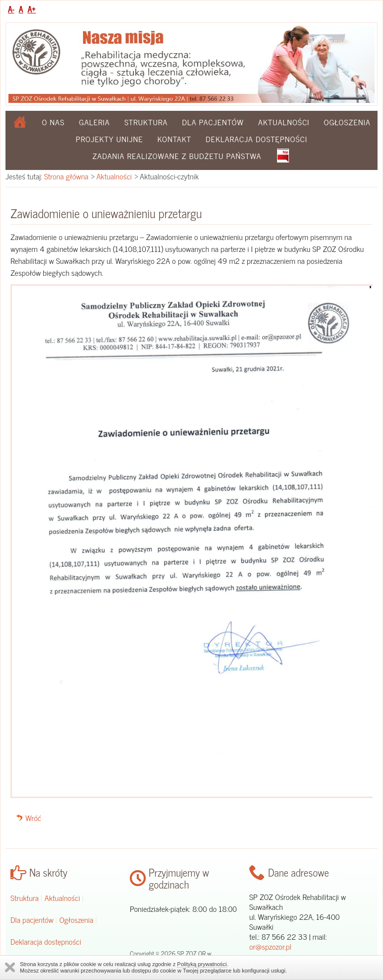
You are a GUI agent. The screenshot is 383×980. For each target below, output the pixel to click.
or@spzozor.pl (270, 946)
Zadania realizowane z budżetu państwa (177, 156)
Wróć (33, 817)
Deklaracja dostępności (257, 139)
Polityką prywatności (202, 964)
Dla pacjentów (213, 122)
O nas (53, 122)
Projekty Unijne (109, 139)
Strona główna (66, 176)
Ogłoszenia (347, 122)
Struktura (146, 122)
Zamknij (10, 967)
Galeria (95, 122)
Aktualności (284, 122)
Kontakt (174, 139)
